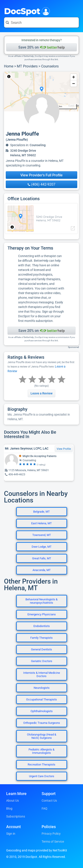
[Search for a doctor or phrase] (41, 22)
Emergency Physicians (42, 614)
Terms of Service (53, 842)
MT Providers (27, 66)
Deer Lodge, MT (42, 547)
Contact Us (49, 801)
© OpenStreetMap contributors (45, 77)
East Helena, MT (41, 523)
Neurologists (42, 688)
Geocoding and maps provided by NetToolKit (37, 850)
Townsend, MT (42, 535)
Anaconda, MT (42, 570)
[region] (41, 91)
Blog (9, 808)
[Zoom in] (74, 77)
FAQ (44, 808)
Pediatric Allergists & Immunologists (41, 751)
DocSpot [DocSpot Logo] (26, 11)
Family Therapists (41, 638)
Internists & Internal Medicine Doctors (42, 674)
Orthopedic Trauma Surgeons (42, 723)
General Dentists (41, 649)
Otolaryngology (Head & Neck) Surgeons (42, 736)
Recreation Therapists (41, 764)
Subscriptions (16, 816)
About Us (13, 801)
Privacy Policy (51, 834)
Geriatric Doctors (42, 661)
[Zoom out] (74, 83)
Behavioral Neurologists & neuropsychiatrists (41, 601)
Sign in (11, 834)
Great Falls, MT (42, 558)
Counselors (50, 66)
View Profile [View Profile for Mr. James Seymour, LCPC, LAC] (64, 449)
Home (9, 66)
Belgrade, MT (41, 512)
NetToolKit (19, 77)
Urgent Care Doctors (42, 776)
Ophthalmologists (42, 711)
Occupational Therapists (41, 699)
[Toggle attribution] (9, 77)
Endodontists (42, 626)
